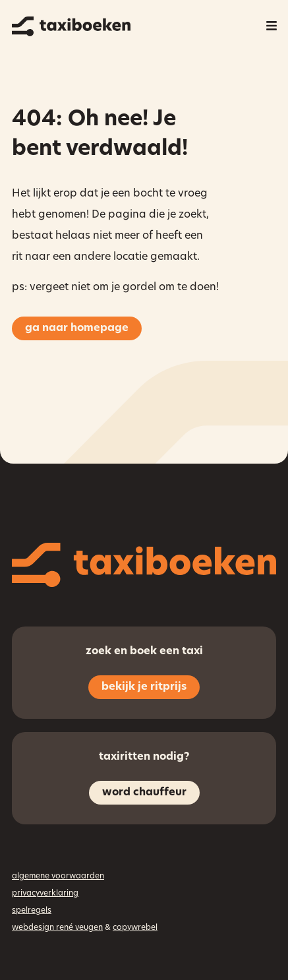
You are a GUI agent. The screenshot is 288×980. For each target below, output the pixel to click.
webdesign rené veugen (57, 928)
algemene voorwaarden (58, 876)
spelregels (32, 911)
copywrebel (135, 928)
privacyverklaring (45, 894)
